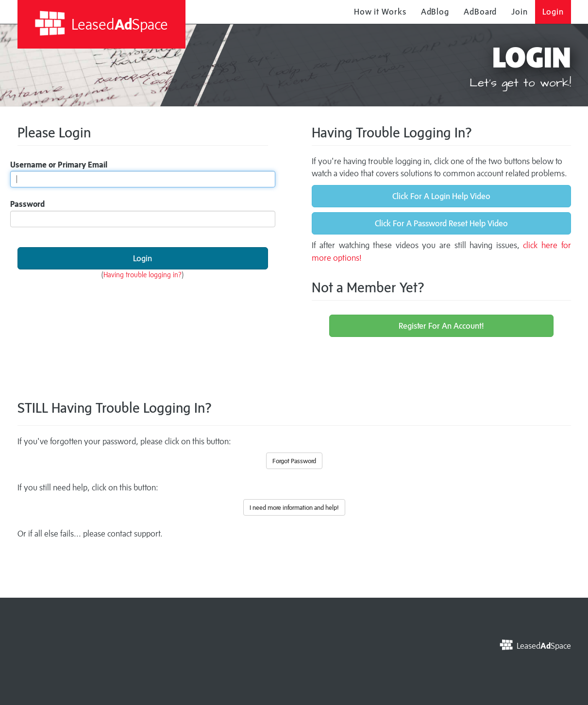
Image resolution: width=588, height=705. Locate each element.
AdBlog (435, 12)
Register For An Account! (441, 326)
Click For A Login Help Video (441, 196)
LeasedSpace (101, 24)
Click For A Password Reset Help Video (441, 223)
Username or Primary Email (59, 165)
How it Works (380, 12)
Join (520, 12)
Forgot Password (294, 461)
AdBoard (480, 12)
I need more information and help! (294, 507)
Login (553, 12)
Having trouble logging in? (143, 275)
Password (27, 204)
